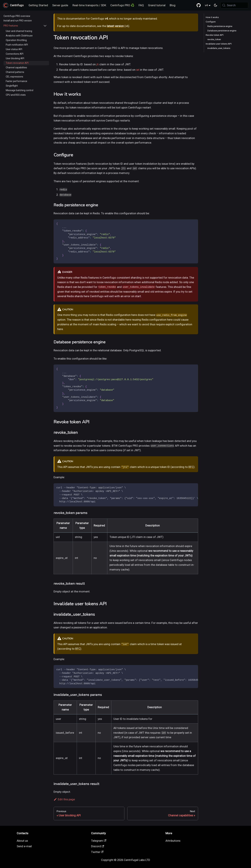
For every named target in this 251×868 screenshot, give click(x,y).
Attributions (173, 841)
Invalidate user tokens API (219, 44)
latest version (115, 26)
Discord (98, 846)
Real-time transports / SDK (89, 5)
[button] (25, 26)
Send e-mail (24, 846)
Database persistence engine (222, 31)
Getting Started (38, 5)
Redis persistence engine (220, 26)
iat (138, 70)
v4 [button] (206, 5)
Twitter (97, 852)
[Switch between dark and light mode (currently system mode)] (216, 5)
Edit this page (64, 799)
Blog (173, 5)
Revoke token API (215, 35)
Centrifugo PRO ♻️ (122, 5)
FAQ (141, 5)
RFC (191, 467)
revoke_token (214, 39)
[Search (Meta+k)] (234, 5)
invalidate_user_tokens (219, 48)
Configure (211, 22)
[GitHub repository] (199, 5)
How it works (212, 17)
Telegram (99, 841)
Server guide (60, 5)
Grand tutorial (157, 5)
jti (98, 64)
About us (22, 841)
